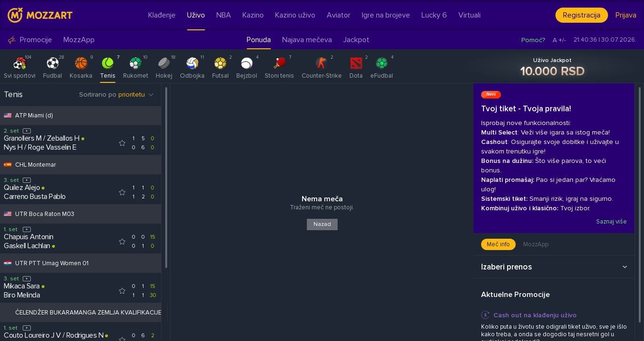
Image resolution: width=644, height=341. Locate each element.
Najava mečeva (307, 40)
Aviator (339, 15)
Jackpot (356, 40)
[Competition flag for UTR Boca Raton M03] (8, 214)
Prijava (626, 15)
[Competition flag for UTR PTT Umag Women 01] (8, 263)
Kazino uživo (295, 15)
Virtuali (470, 15)
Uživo (196, 15)
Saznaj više (611, 222)
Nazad (322, 224)
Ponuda (259, 40)
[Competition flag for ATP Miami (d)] (8, 115)
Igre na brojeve (386, 15)
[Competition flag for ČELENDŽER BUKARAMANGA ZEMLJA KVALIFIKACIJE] (8, 312)
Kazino (253, 15)
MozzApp (79, 40)
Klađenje (162, 15)
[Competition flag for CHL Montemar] (8, 165)
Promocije (30, 40)
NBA (224, 15)
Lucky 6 (434, 15)
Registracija (582, 15)
